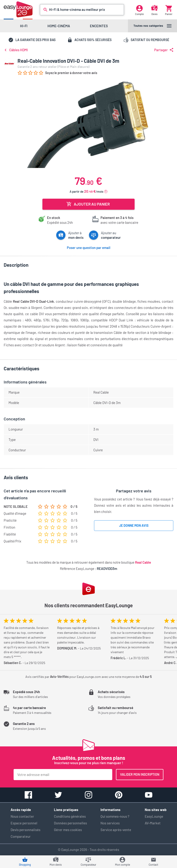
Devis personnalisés (25, 830)
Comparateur (21, 836)
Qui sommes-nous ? (115, 816)
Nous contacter (22, 816)
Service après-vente (116, 830)
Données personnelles (70, 823)
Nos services (110, 823)
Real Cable (143, 562)
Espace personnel (24, 823)
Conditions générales (70, 816)
